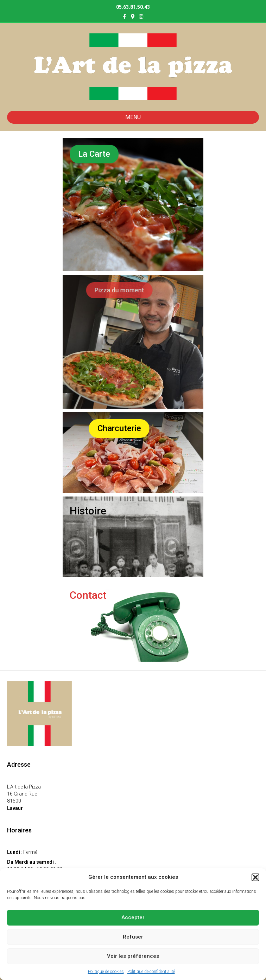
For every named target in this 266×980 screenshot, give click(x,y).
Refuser (133, 937)
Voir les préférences (133, 956)
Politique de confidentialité (151, 972)
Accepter (133, 917)
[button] (255, 877)
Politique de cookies (106, 972)
